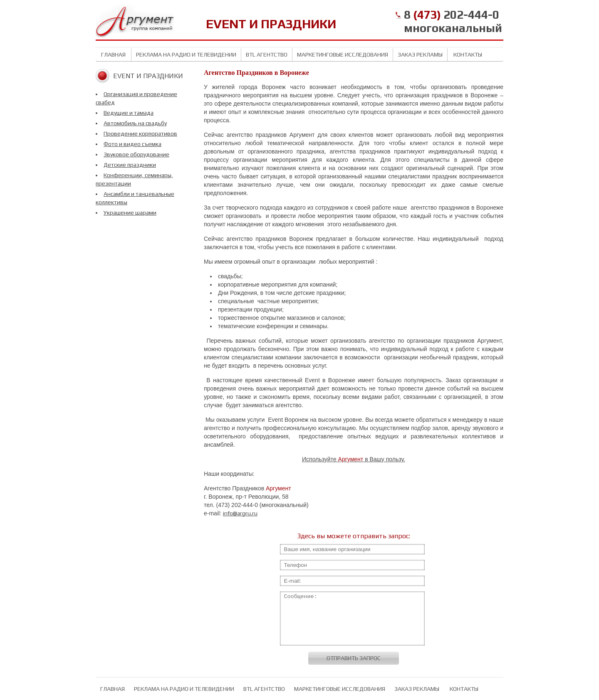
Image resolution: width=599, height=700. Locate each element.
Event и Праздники (148, 76)
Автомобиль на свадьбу (135, 123)
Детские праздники (130, 165)
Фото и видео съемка (132, 144)
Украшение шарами (130, 213)
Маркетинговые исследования (343, 54)
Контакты (467, 54)
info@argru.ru (240, 513)
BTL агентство (267, 54)
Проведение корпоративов (140, 134)
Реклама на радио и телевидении (186, 54)
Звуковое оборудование (136, 154)
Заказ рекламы (420, 54)
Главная (113, 54)
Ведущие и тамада (129, 113)
